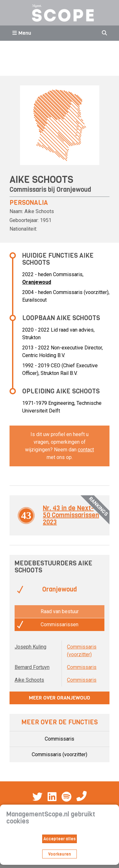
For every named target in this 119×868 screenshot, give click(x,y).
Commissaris (82, 667)
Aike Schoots (29, 680)
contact (86, 450)
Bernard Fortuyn (32, 667)
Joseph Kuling (30, 647)
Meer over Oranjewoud (60, 698)
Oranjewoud (74, 190)
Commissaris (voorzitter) (60, 754)
